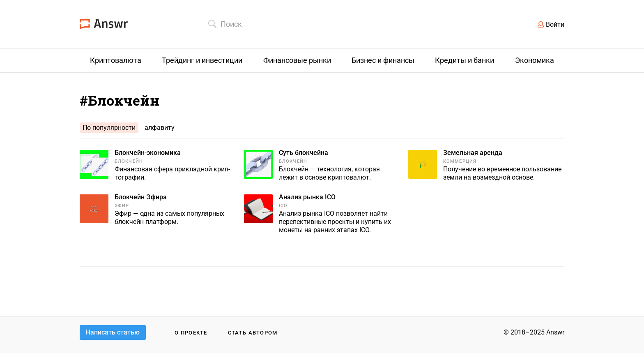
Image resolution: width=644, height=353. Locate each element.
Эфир (122, 206)
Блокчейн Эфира (141, 197)
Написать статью (113, 332)
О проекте (191, 333)
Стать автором (253, 333)
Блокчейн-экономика (148, 153)
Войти (555, 24)
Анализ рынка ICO (307, 197)
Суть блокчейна (304, 153)
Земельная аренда (473, 153)
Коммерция (460, 161)
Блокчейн (129, 161)
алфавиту (160, 128)
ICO (283, 206)
